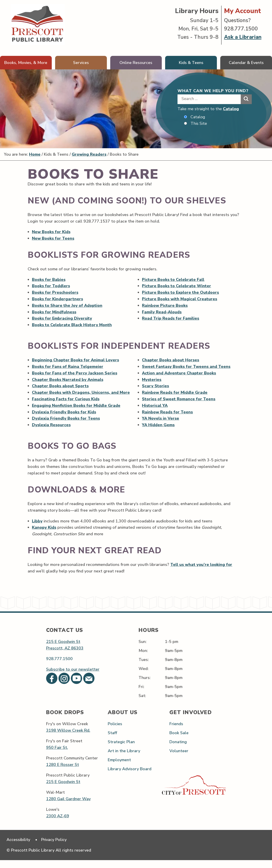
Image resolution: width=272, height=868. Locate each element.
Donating (178, 750)
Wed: (144, 676)
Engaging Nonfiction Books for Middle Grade (76, 413)
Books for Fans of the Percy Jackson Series (75, 374)
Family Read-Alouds (162, 312)
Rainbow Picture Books (165, 306)
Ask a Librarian (243, 37)
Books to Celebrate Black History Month (72, 325)
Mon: (143, 658)
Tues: (144, 667)
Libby (37, 529)
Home (35, 155)
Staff (112, 740)
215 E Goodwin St (63, 649)
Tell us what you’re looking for (201, 572)
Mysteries (152, 380)
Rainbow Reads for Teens (168, 413)
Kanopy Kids (44, 535)
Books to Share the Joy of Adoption (67, 306)
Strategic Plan (121, 750)
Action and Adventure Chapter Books (180, 374)
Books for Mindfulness (54, 312)
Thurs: (145, 686)
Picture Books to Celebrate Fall (173, 280)
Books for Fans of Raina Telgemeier (68, 367)
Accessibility (18, 847)
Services (81, 63)
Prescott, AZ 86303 (65, 656)
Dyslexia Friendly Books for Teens (66, 426)
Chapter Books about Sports (60, 387)
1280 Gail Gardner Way (68, 806)
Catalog (231, 109)
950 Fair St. (57, 755)
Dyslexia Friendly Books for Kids (64, 419)
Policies (115, 731)
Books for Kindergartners (58, 299)
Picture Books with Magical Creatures (180, 299)
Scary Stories (156, 387)
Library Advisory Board (130, 777)
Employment (119, 768)
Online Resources (136, 63)
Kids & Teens (191, 63)
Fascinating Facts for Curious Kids (66, 406)
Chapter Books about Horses (171, 361)
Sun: (143, 649)
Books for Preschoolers (55, 293)
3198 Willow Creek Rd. (68, 738)
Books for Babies (49, 280)
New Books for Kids (51, 232)
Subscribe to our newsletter (73, 677)
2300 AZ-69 (58, 824)
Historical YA (155, 406)
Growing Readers (90, 155)
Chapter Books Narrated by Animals (68, 380)
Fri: (141, 695)
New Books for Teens (53, 238)
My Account (243, 11)
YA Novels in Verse (161, 419)
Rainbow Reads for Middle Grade (175, 393)
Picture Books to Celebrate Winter (177, 286)
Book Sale (179, 740)
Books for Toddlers (51, 286)
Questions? (237, 20)
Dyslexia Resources (51, 433)
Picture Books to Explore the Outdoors (181, 293)
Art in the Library (124, 759)
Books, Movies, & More (26, 63)
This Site (199, 123)
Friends (176, 731)
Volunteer (179, 759)
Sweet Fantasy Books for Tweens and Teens (187, 367)
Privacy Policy (54, 847)
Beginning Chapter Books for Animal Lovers (76, 361)
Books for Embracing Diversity (62, 319)
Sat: (142, 704)
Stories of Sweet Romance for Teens (179, 400)
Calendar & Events (246, 63)
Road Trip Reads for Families (171, 319)
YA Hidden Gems (159, 426)
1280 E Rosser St (63, 772)
